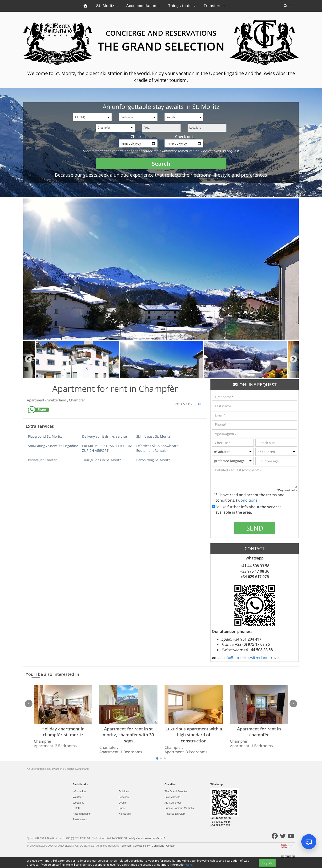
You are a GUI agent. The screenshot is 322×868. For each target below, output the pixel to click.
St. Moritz (107, 6)
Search (161, 164)
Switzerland (57, 400)
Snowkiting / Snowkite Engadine (53, 446)
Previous (29, 359)
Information (79, 791)
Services (124, 797)
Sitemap (126, 846)
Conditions (248, 500)
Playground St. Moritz (45, 436)
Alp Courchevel (173, 803)
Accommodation (143, 6)
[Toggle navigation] (287, 6)
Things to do (182, 6)
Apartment (36, 400)
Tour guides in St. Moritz (102, 460)
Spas (122, 808)
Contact (171, 846)
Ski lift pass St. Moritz (153, 436)
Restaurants (80, 819)
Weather (78, 797)
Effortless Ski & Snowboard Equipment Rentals (157, 448)
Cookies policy (142, 846)
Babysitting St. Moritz (153, 460)
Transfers (214, 6)
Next (293, 359)
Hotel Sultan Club (175, 814)
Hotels (76, 808)
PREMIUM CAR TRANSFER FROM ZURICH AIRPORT (107, 448)
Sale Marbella (172, 797)
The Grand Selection (176, 791)
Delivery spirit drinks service (105, 436)
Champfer (77, 400)
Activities (124, 791)
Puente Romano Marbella (179, 808)
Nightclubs (125, 814)
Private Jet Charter (42, 460)
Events (123, 803)
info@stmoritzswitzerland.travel (252, 658)
